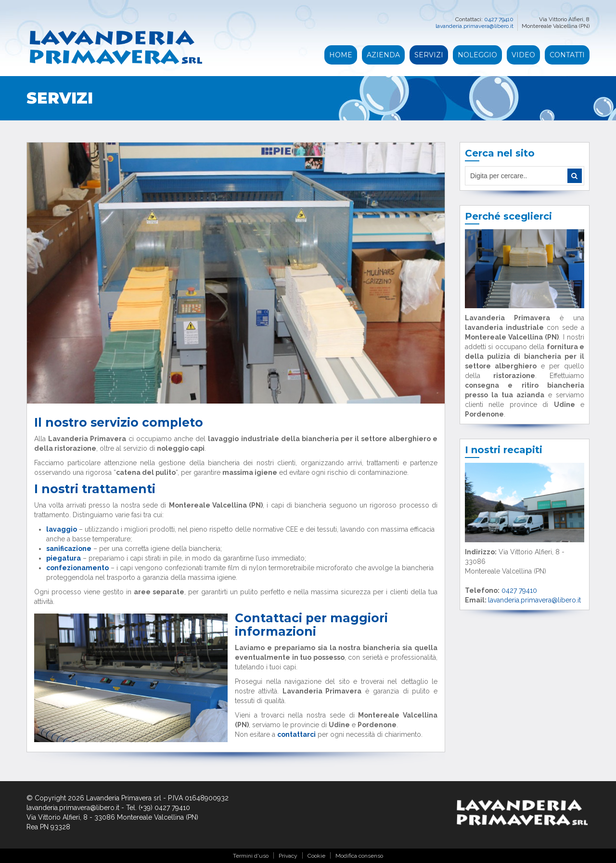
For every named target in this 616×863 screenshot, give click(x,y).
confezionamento (77, 568)
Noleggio (477, 55)
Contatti (567, 55)
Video (523, 55)
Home (341, 55)
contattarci (296, 734)
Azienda (383, 55)
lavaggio (62, 529)
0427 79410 (499, 19)
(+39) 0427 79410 (164, 808)
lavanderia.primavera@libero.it (475, 26)
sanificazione (69, 549)
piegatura (64, 558)
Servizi (429, 55)
